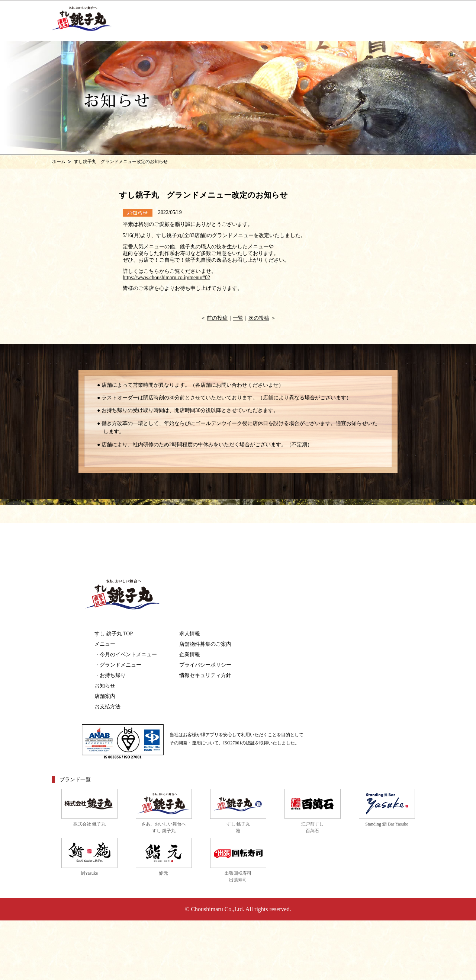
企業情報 (190, 655)
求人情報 (190, 634)
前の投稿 (217, 318)
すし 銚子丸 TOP (114, 634)
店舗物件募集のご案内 (205, 644)
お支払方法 (107, 707)
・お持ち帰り (110, 675)
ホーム (59, 162)
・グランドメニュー (118, 665)
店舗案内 (105, 696)
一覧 (238, 318)
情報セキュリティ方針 (205, 675)
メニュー (105, 644)
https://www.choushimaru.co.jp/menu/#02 (166, 277)
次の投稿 (259, 318)
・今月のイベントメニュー (126, 655)
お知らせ (105, 686)
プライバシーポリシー (205, 665)
